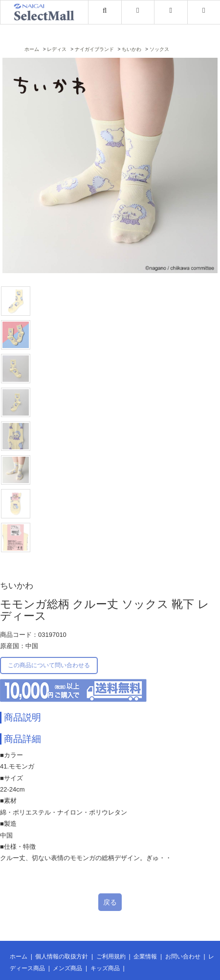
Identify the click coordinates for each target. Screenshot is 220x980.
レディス (57, 49)
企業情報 (145, 957)
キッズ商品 (105, 968)
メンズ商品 (67, 968)
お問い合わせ (183, 957)
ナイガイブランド (94, 49)
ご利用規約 (111, 957)
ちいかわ (132, 49)
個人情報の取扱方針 (62, 957)
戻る (110, 902)
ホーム (32, 49)
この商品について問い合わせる (49, 665)
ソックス (159, 49)
